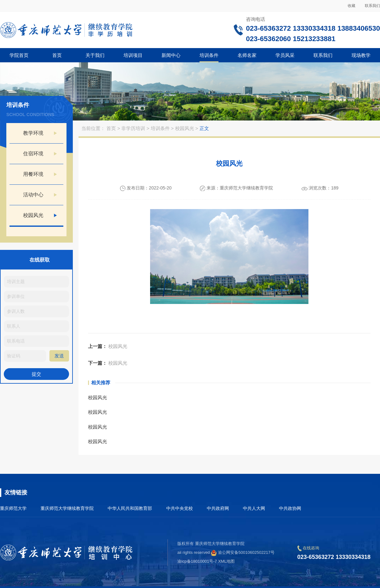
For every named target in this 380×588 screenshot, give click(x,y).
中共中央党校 (180, 508)
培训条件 (209, 55)
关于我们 (95, 55)
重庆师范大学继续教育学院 (67, 508)
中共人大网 (254, 508)
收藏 (351, 6)
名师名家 (247, 55)
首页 (57, 55)
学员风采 (285, 55)
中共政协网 (290, 508)
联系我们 (372, 6)
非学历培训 (134, 128)
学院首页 (19, 55)
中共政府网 (218, 508)
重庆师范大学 (13, 508)
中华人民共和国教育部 (130, 508)
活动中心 (33, 195)
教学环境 (33, 133)
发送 (59, 356)
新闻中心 (171, 55)
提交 (36, 374)
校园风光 (33, 215)
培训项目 (133, 55)
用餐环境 (33, 174)
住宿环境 (33, 154)
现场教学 (361, 55)
